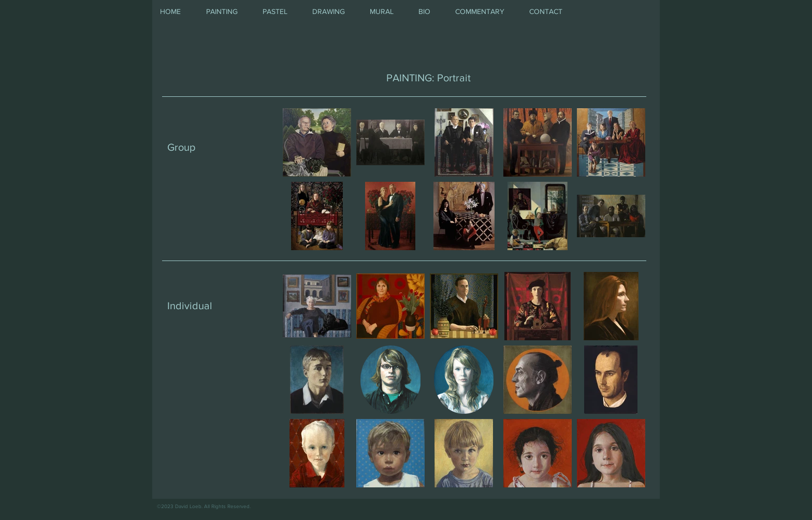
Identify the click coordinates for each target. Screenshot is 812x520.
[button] (227, 12)
